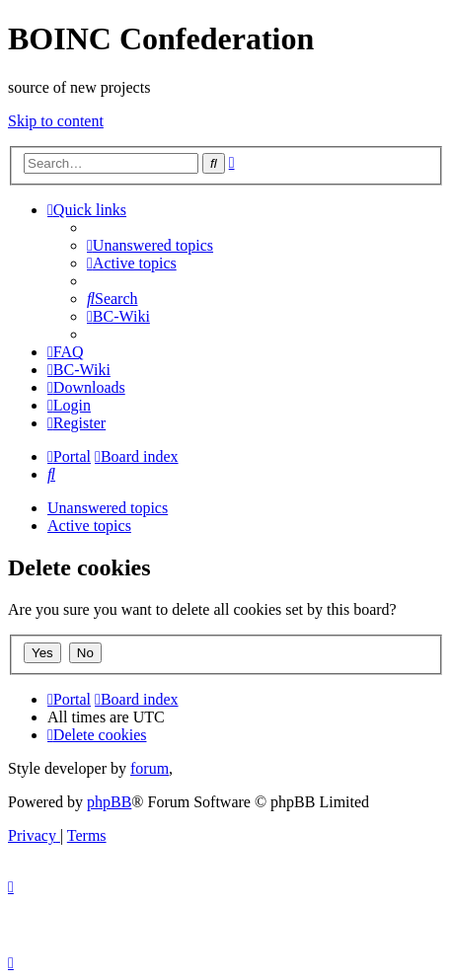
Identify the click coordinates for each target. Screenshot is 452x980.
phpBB (109, 802)
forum (150, 768)
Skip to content (56, 121)
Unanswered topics (108, 508)
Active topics (89, 526)
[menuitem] (150, 245)
